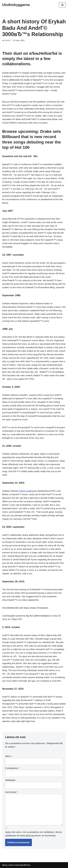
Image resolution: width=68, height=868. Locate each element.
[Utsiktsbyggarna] (16, 5)
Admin (7, 40)
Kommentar (12, 792)
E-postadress (12, 768)
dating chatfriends (28, 491)
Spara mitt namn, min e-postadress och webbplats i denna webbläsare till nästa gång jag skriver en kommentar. (33, 834)
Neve (5, 865)
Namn (9, 756)
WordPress (25, 865)
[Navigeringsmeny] (62, 5)
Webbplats (10, 780)
